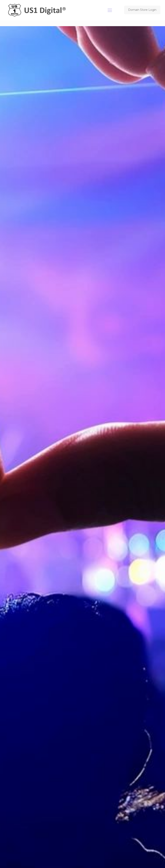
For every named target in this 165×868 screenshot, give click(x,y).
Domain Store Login (142, 10)
